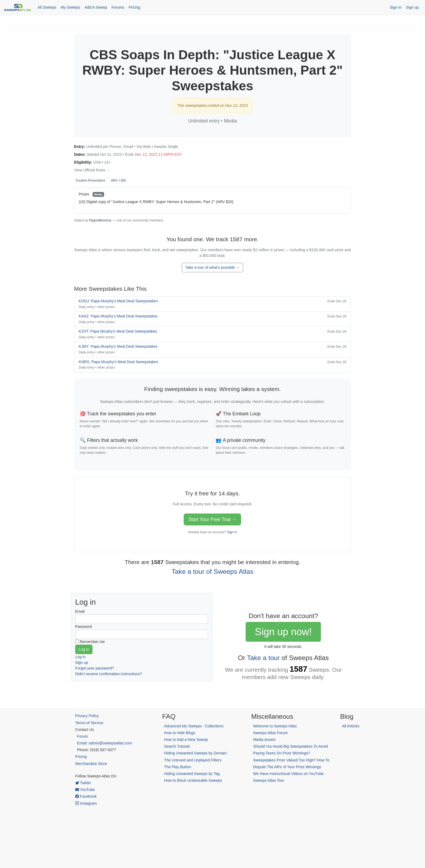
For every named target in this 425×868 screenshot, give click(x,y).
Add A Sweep (96, 7)
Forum (83, 736)
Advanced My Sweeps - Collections (194, 726)
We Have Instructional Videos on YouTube (288, 774)
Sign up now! (283, 632)
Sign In (396, 7)
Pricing (134, 7)
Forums (118, 7)
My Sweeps (70, 7)
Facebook (86, 796)
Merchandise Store (91, 764)
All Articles (351, 726)
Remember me (92, 642)
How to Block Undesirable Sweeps (193, 780)
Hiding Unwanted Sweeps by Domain (195, 753)
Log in (80, 657)
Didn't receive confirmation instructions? (109, 674)
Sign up (412, 7)
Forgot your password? (95, 668)
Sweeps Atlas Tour (268, 780)
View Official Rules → (92, 170)
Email (80, 611)
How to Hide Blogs (180, 733)
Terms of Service (89, 723)
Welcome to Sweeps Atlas (275, 726)
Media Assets (264, 740)
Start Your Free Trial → (212, 519)
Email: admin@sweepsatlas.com (105, 743)
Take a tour (263, 658)
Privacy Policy (87, 716)
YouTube (85, 790)
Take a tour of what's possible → (212, 267)
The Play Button (178, 767)
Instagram (86, 803)
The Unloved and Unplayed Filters (193, 760)
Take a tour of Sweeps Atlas (212, 572)
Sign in (232, 532)
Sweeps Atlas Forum (270, 733)
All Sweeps (47, 7)
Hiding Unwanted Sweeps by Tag (192, 774)
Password (83, 627)
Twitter (83, 783)
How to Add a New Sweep (186, 740)
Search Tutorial (177, 746)
